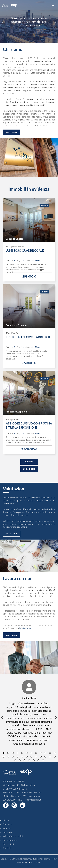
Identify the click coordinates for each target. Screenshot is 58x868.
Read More (12, 132)
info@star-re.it (26, 628)
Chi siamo (8, 824)
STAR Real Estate (19, 859)
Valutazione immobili (13, 836)
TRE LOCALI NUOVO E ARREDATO (29, 337)
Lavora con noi (10, 840)
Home (6, 820)
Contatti (7, 848)
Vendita (44, 205)
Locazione (29, 469)
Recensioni (8, 844)
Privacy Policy (36, 862)
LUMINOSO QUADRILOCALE (25, 250)
